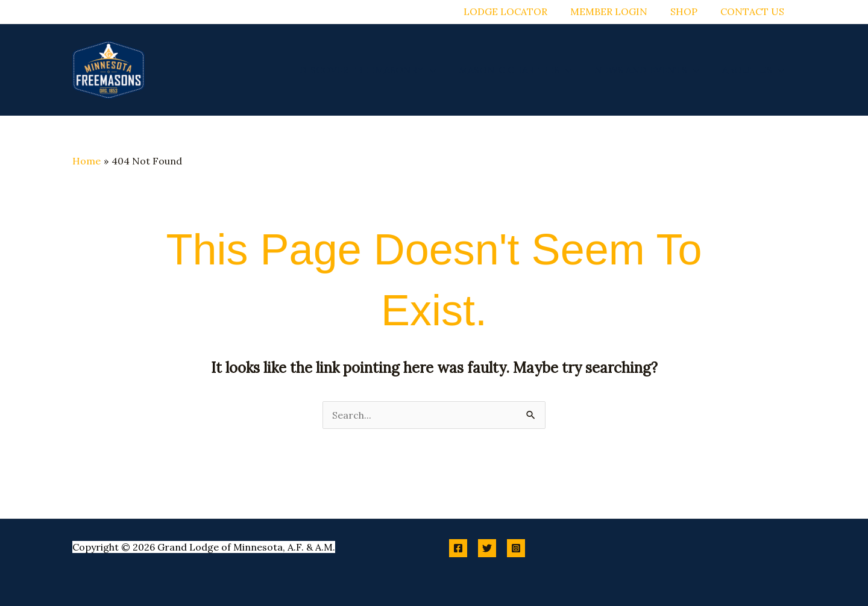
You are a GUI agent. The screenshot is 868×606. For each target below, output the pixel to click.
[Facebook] (458, 548)
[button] (442, 70)
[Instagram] (516, 548)
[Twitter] (487, 548)
